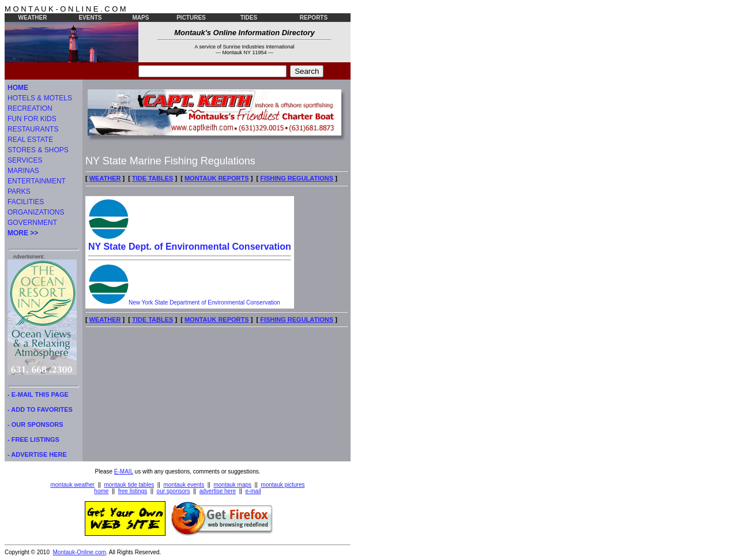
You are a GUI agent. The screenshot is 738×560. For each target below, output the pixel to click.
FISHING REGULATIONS (297, 178)
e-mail (253, 491)
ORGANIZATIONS (36, 212)
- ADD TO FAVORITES (40, 409)
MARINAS (23, 171)
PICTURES (191, 18)
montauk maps (232, 485)
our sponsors (174, 491)
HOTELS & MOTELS (40, 98)
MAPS (141, 18)
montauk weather (72, 485)
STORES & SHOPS (38, 150)
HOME (18, 88)
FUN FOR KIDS (32, 119)
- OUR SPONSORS (35, 424)
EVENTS (90, 18)
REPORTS (314, 18)
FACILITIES (26, 202)
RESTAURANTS (33, 129)
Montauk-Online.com (80, 552)
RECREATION (30, 108)
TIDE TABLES (153, 178)
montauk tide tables (129, 485)
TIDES (249, 18)
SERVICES (25, 160)
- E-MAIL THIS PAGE (38, 394)
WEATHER (33, 18)
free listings (133, 491)
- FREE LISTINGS (33, 439)
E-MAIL (124, 471)
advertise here (218, 491)
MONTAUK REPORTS (217, 178)
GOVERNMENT (32, 223)
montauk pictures (283, 485)
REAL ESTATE (30, 140)
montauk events (184, 485)
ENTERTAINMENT (37, 181)
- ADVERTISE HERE (37, 454)
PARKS (19, 191)
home (101, 491)
